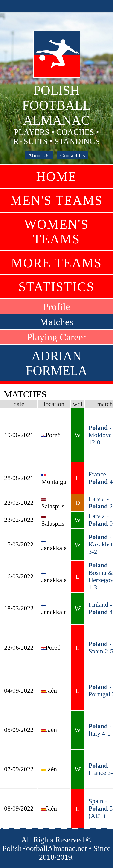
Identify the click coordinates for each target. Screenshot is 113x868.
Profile (57, 307)
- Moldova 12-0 (100, 435)
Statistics (56, 287)
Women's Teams (57, 232)
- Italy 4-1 (100, 730)
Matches (56, 322)
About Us (39, 155)
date (19, 404)
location (54, 404)
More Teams (56, 263)
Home (56, 176)
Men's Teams (56, 200)
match (105, 404)
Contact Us (73, 155)
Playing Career (57, 337)
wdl (78, 404)
